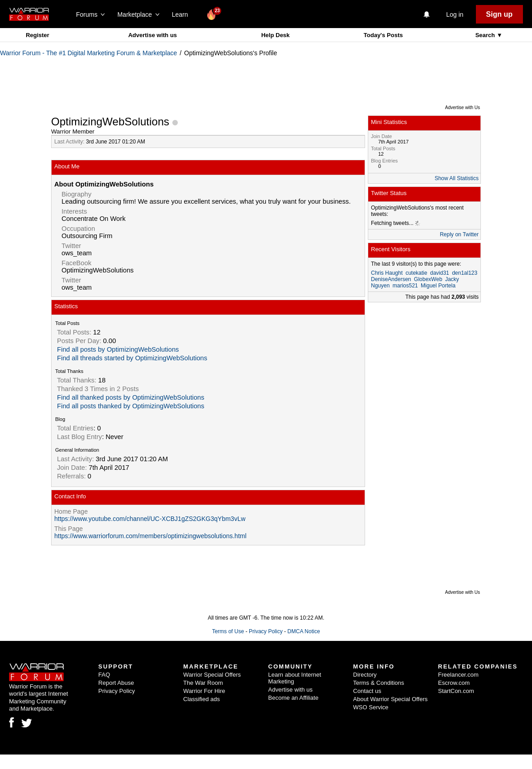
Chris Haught (387, 273)
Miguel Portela (438, 286)
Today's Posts (383, 35)
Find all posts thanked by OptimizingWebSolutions (131, 406)
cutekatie (416, 273)
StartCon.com (456, 691)
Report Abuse (116, 683)
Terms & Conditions (379, 683)
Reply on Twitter (459, 234)
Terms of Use (228, 631)
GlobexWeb (428, 279)
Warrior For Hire (204, 691)
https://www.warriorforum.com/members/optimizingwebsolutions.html (150, 536)
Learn (183, 14)
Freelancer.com (458, 675)
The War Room (203, 683)
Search (486, 35)
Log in (455, 14)
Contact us (367, 691)
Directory (365, 675)
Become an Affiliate (293, 698)
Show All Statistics (457, 178)
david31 (440, 273)
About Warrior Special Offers (391, 699)
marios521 (405, 286)
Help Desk (275, 35)
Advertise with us (152, 35)
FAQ (104, 675)
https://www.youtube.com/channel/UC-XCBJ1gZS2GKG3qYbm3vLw (150, 519)
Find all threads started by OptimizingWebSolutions (132, 358)
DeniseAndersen (391, 279)
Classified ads (202, 699)
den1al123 (465, 273)
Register (38, 35)
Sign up (499, 14)
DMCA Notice (304, 631)
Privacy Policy (266, 631)
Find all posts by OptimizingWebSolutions (118, 349)
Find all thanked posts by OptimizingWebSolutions (131, 397)
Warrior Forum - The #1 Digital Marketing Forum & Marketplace (88, 53)
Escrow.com (454, 683)
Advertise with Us (463, 107)
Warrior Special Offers (212, 675)
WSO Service (371, 707)
